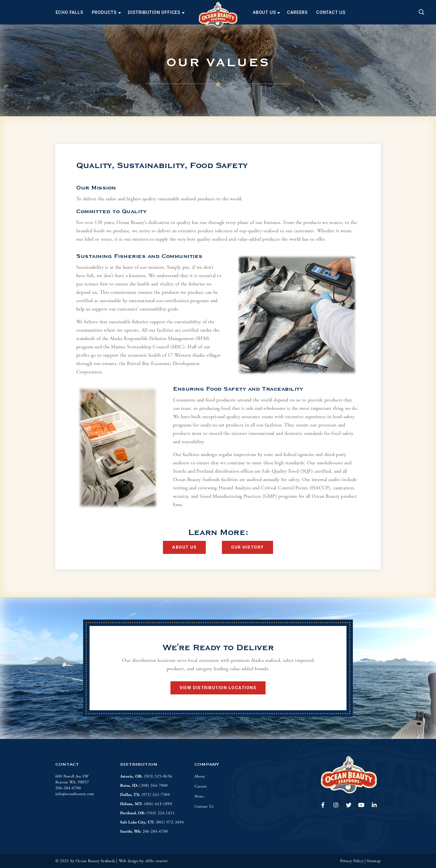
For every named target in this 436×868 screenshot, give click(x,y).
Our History (247, 547)
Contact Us (331, 12)
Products (104, 12)
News (199, 796)
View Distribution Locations (218, 688)
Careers (297, 12)
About (200, 776)
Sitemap (374, 861)
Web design (129, 861)
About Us (264, 12)
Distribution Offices (154, 12)
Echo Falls (70, 12)
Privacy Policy (352, 861)
